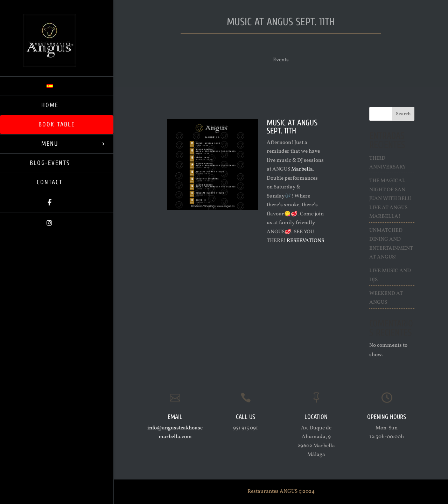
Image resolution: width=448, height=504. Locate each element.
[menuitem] (57, 86)
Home (50, 105)
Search (403, 114)
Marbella (302, 169)
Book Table (57, 125)
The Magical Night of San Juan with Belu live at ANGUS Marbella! (390, 199)
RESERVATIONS (305, 241)
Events (281, 60)
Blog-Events (50, 163)
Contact (50, 182)
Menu (50, 144)
